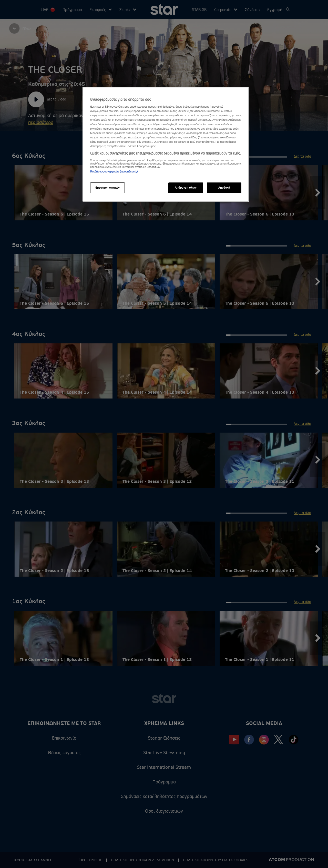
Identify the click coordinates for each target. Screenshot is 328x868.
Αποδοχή (224, 188)
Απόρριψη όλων (186, 188)
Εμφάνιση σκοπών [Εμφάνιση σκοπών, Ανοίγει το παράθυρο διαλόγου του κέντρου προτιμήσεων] (107, 188)
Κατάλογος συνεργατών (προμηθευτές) (114, 172)
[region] (166, 144)
